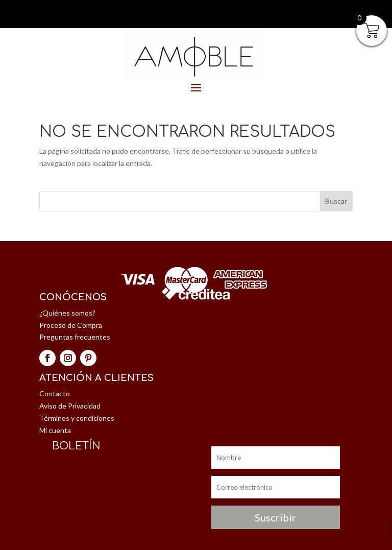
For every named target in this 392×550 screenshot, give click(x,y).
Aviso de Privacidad (70, 406)
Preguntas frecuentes (75, 337)
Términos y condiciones (77, 418)
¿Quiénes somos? (67, 313)
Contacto (55, 393)
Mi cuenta (55, 430)
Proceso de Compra (71, 325)
